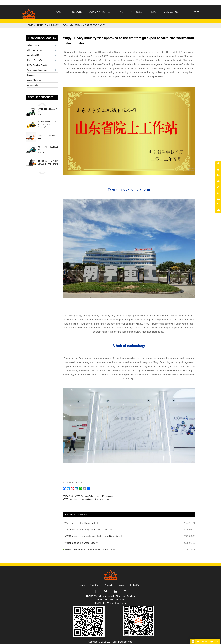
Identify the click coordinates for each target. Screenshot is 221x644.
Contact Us (135, 583)
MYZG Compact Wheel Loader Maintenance (94, 494)
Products (109, 583)
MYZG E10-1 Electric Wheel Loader (48, 109)
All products (32, 83)
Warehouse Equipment (37, 68)
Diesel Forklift (33, 53)
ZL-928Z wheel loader (47, 120)
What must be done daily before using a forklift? (88, 528)
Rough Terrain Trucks (37, 58)
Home (29, 24)
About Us (94, 583)
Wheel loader (33, 44)
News (121, 583)
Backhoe (31, 73)
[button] (42, 102)
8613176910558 (117, 598)
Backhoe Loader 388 (46, 134)
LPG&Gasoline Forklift (37, 63)
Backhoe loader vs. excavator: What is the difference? (91, 548)
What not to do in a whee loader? (81, 541)
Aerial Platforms (34, 78)
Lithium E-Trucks (35, 48)
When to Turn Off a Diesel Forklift (81, 521)
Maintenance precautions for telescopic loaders (90, 497)
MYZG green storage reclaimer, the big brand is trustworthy (94, 534)
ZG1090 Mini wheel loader (48, 147)
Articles (42, 24)
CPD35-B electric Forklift (48, 159)
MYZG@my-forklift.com (114, 601)
